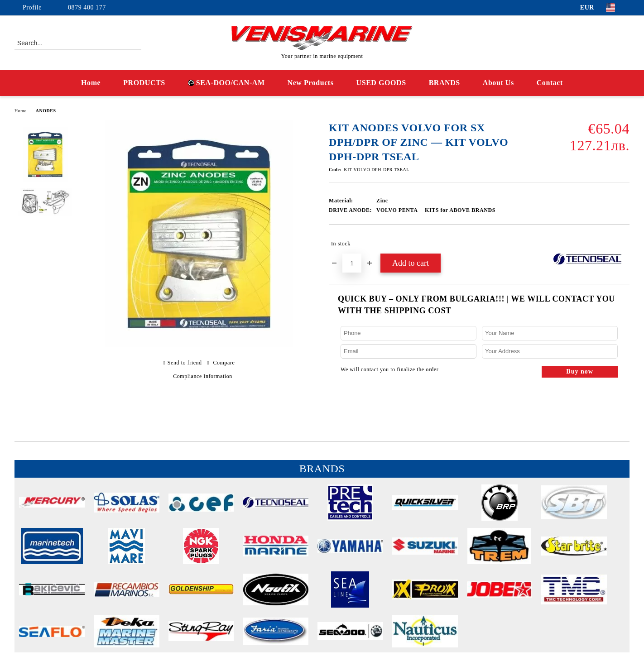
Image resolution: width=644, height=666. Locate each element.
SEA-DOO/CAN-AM (226, 83)
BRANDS (445, 83)
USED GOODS (381, 83)
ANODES (46, 111)
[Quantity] (352, 263)
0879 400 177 (87, 7)
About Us (498, 83)
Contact (550, 83)
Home (91, 83)
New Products (311, 83)
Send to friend (185, 363)
